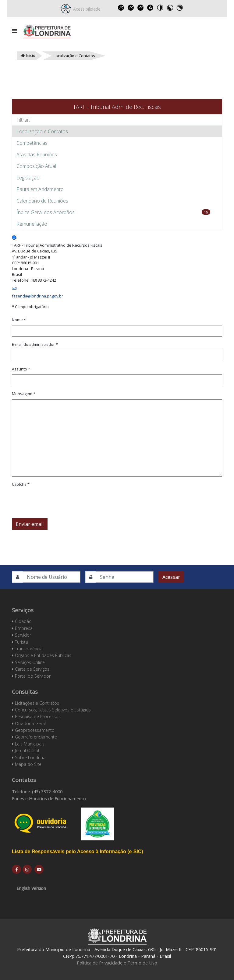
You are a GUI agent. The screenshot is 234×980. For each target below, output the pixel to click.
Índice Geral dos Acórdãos (46, 212)
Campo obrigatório (30, 307)
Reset (141, 8)
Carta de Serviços (32, 669)
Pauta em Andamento (40, 189)
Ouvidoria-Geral (30, 723)
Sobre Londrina (30, 758)
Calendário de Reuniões (42, 201)
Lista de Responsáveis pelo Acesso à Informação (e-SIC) (78, 851)
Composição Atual (36, 166)
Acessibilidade (86, 9)
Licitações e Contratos (37, 703)
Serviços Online (30, 662)
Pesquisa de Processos (38, 716)
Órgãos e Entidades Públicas (43, 655)
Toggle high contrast (160, 8)
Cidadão (23, 621)
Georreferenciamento (36, 737)
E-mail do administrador (35, 344)
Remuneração (32, 224)
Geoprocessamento (35, 730)
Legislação (28, 178)
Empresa (24, 628)
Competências (32, 143)
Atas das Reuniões (37, 155)
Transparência (29, 649)
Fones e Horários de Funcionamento (49, 798)
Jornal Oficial (27, 751)
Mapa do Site (28, 764)
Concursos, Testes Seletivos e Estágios (53, 710)
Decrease (131, 8)
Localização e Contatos (42, 131)
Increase (121, 8)
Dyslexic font (151, 8)
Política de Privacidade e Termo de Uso (117, 963)
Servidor (23, 635)
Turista (21, 642)
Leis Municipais (30, 744)
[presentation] (58, 502)
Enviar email (30, 524)
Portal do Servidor (33, 676)
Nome (19, 320)
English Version (31, 888)
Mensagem (24, 394)
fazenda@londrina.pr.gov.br (37, 296)
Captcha (21, 484)
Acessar (171, 577)
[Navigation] (14, 31)
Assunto (21, 369)
